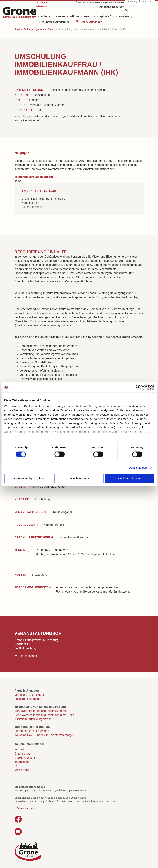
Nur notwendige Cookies (29, 478)
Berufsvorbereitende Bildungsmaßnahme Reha (44, 715)
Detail (51, 29)
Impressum (22, 762)
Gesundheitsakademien (55, 22)
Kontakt (119, 3)
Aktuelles (95, 3)
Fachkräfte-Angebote (28, 699)
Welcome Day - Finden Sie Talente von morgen (45, 735)
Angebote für (105, 16)
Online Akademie (91, 22)
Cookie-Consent (25, 758)
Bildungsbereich (81, 16)
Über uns (81, 3)
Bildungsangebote (34, 29)
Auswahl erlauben (79, 478)
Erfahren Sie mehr (25, 808)
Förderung (125, 16)
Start (17, 29)
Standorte (44, 16)
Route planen (28, 656)
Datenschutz (23, 754)
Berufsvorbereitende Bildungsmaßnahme (41, 711)
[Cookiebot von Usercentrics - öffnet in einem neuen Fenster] (138, 387)
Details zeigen (138, 467)
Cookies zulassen (129, 478)
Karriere (107, 3)
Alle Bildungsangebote (112, 7)
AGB (18, 766)
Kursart (60, 16)
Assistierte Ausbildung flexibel (33, 719)
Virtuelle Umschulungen (30, 695)
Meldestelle (22, 770)
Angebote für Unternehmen (32, 731)
